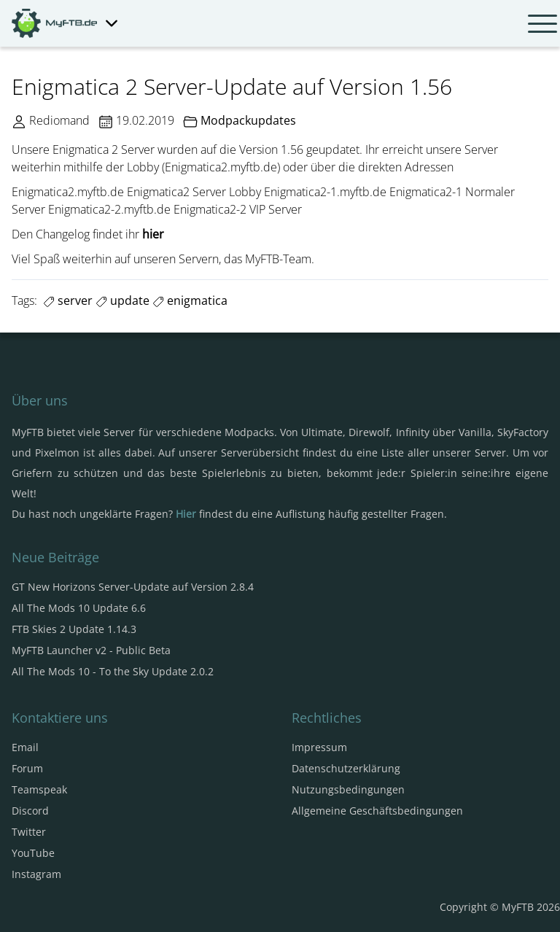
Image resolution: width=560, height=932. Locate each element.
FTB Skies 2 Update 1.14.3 (74, 629)
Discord (30, 811)
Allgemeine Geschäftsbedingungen (377, 811)
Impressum (319, 747)
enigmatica (190, 300)
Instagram (36, 874)
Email (25, 747)
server (68, 300)
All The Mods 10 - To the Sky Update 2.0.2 (113, 671)
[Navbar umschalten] (542, 23)
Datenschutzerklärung (346, 768)
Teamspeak (39, 789)
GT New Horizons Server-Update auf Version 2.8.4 (133, 587)
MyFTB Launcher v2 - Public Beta (91, 650)
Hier (186, 514)
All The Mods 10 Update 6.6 (79, 608)
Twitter (29, 832)
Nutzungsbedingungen (348, 789)
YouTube (33, 853)
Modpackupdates (248, 120)
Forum (27, 768)
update (122, 300)
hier (153, 234)
